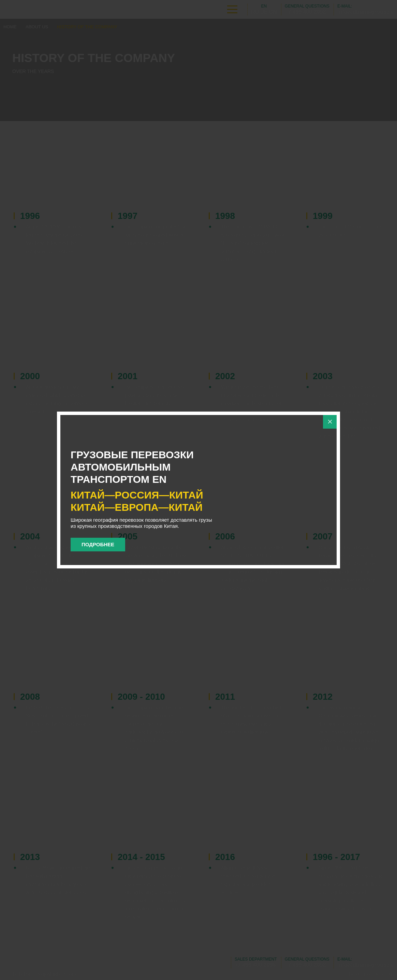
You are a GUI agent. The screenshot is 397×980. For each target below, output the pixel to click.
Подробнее (98, 544)
